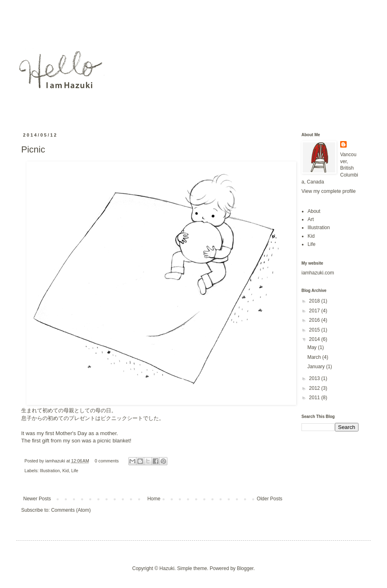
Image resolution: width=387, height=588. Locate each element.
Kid (66, 471)
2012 (315, 388)
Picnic (33, 149)
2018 (315, 301)
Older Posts (269, 499)
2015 (315, 330)
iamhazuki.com (318, 273)
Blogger (245, 568)
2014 (315, 339)
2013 (315, 378)
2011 (315, 398)
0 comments (107, 461)
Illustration (50, 471)
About (314, 211)
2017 (315, 311)
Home (154, 499)
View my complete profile (329, 191)
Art (311, 219)
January (317, 367)
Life (75, 471)
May (312, 347)
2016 (315, 320)
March (315, 357)
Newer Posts (37, 499)
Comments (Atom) (71, 510)
